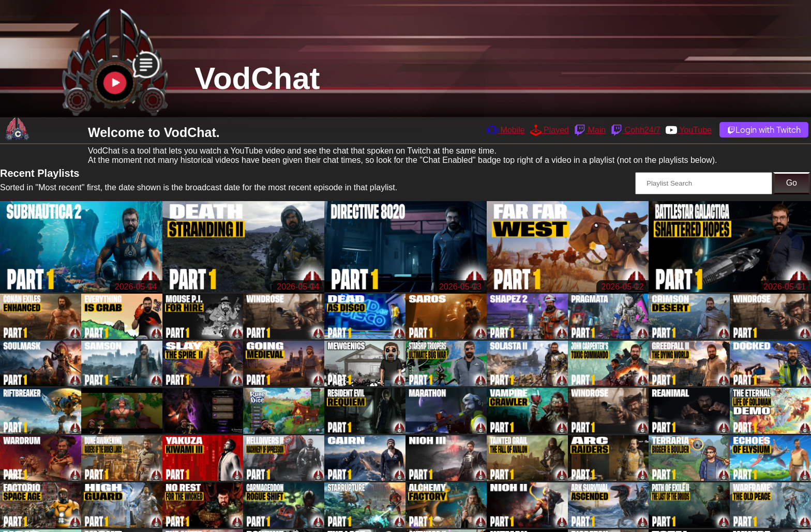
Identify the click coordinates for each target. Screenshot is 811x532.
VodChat (257, 78)
